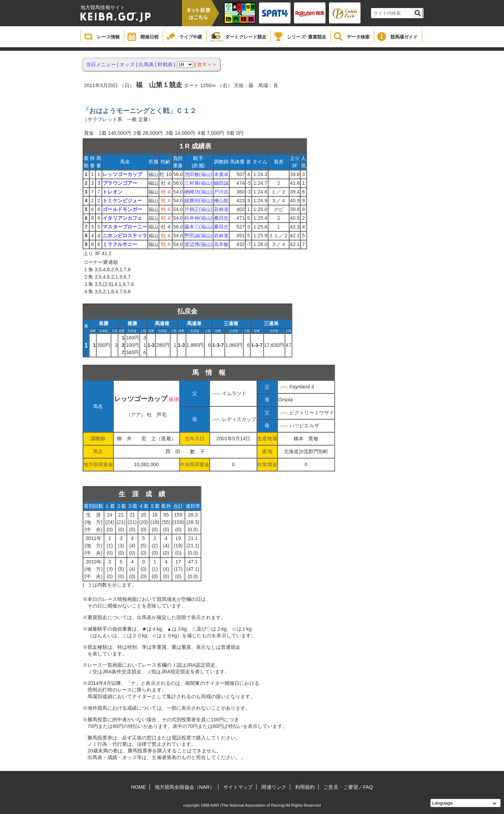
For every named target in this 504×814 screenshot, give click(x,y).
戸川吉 (221, 192)
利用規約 (305, 787)
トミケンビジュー (122, 201)
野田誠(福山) (198, 236)
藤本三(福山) (198, 227)
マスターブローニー (125, 227)
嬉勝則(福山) (198, 201)
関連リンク (274, 787)
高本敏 (221, 244)
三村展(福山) (198, 183)
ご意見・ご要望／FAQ (348, 787)
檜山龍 (221, 201)
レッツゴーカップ (122, 174)
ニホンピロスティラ (125, 236)
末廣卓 (221, 174)
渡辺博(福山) (198, 244)
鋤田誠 (221, 183)
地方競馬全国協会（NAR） (185, 787)
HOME (139, 787)
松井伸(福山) (198, 218)
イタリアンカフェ (122, 218)
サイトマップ (238, 787)
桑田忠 (221, 218)
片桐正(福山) (198, 209)
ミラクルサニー (120, 244)
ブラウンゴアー (120, 183)
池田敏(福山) (198, 174)
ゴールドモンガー (122, 209)
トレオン (112, 192)
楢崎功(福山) (198, 192)
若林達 (221, 209)
